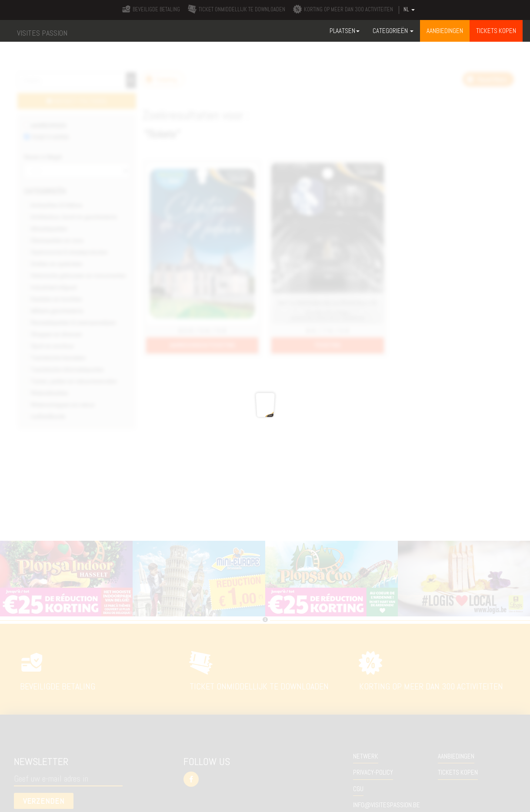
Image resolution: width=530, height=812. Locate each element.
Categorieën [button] (393, 31)
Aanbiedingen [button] (445, 31)
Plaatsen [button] (345, 31)
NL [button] (409, 10)
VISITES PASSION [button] (42, 33)
